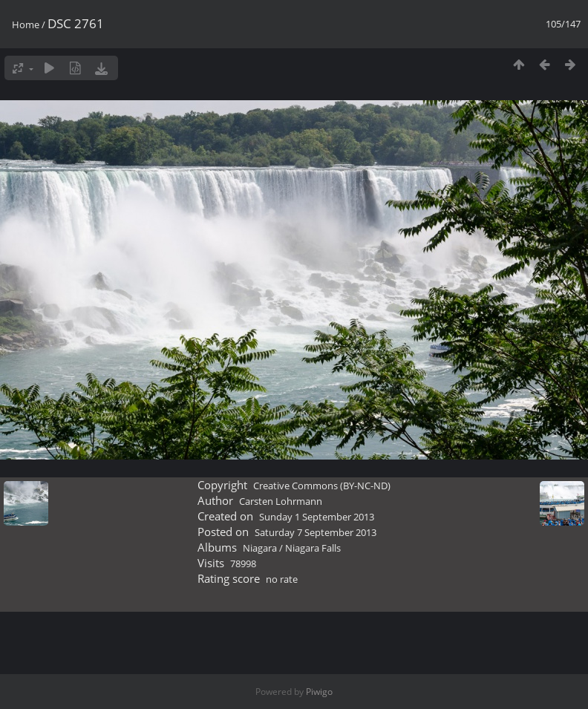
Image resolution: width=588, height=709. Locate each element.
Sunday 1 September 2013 (317, 517)
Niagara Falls (313, 548)
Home (26, 24)
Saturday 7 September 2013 (316, 532)
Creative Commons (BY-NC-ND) (322, 486)
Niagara (260, 548)
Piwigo (319, 692)
